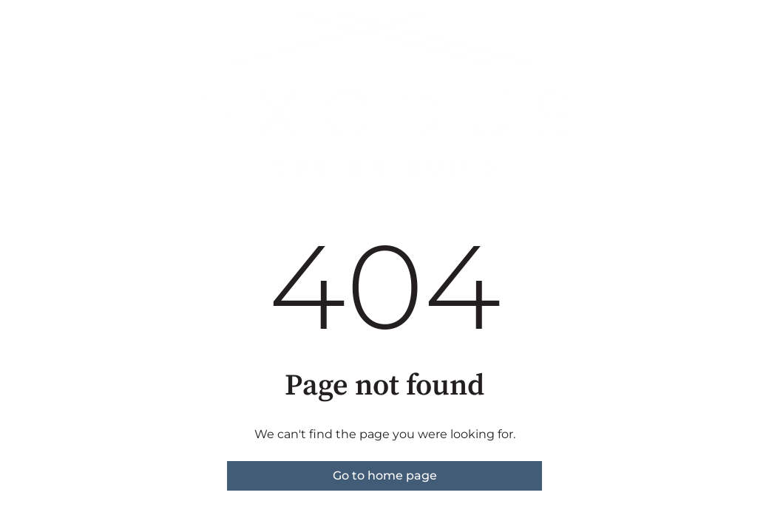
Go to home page (385, 475)
